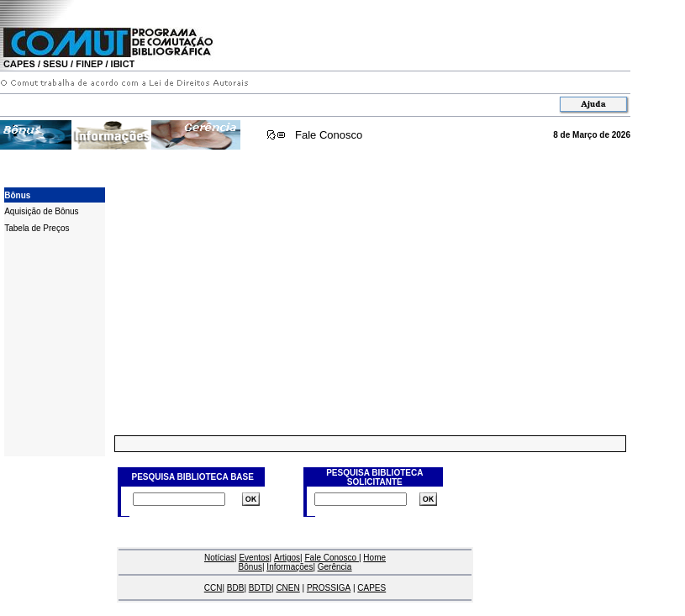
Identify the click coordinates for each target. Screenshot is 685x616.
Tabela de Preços (37, 228)
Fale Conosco (329, 135)
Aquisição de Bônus (41, 211)
